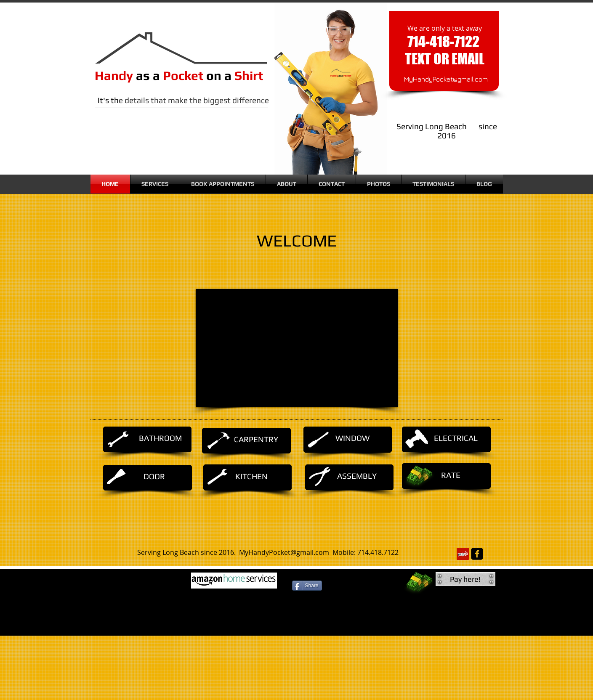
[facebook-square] (477, 554)
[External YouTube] (297, 348)
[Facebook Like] (307, 603)
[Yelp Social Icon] (463, 554)
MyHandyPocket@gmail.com (446, 79)
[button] (465, 579)
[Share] (307, 586)
